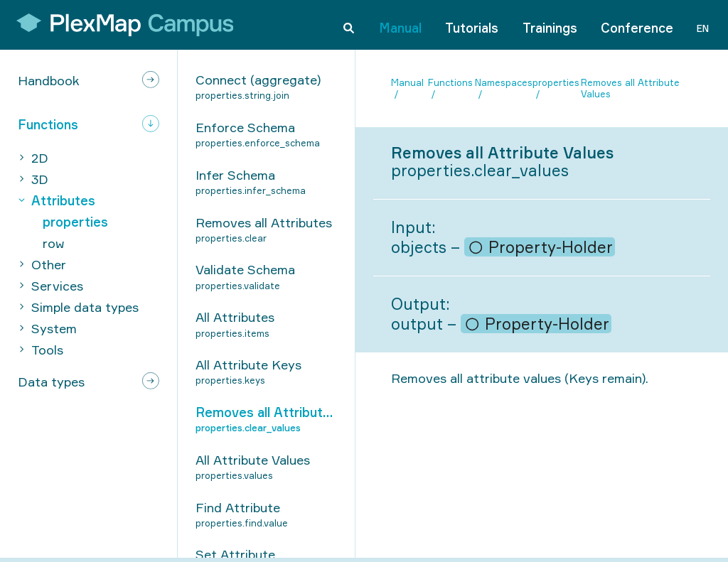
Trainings (550, 24)
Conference (637, 24)
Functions (450, 82)
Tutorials (472, 24)
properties (556, 82)
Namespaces (504, 82)
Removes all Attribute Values (630, 88)
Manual (400, 24)
